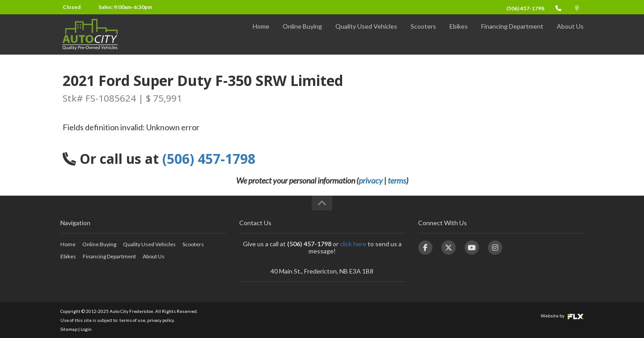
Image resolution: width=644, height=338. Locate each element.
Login (86, 329)
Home (261, 34)
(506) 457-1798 (525, 8)
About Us (570, 34)
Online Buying (302, 34)
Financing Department (512, 34)
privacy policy (160, 320)
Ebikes (459, 34)
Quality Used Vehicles (366, 34)
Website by (562, 316)
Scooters (423, 34)
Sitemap (69, 329)
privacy (371, 180)
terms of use (132, 320)
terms (397, 180)
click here (353, 244)
